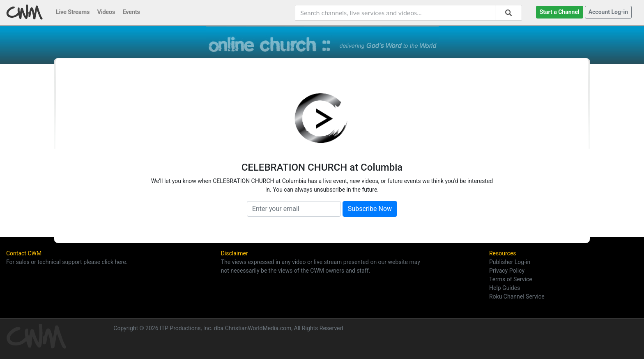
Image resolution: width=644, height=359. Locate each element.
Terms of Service (511, 279)
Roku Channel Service (517, 296)
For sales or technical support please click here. (67, 262)
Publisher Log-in (510, 262)
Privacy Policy (507, 271)
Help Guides (505, 288)
